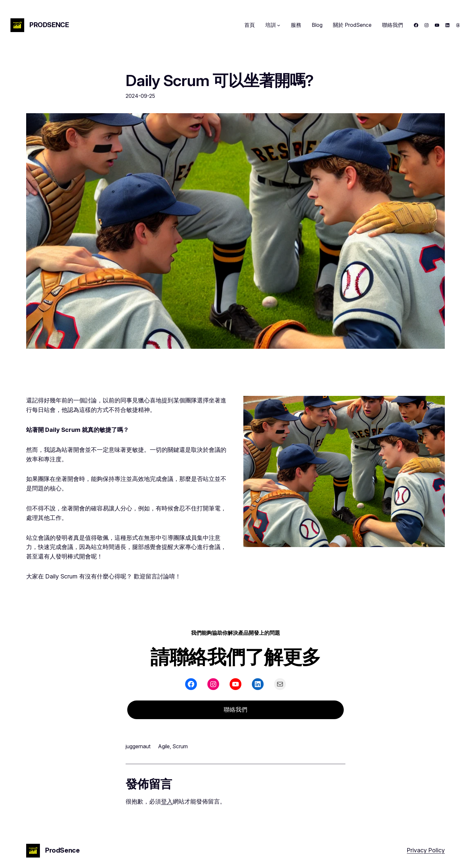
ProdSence (49, 25)
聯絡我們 (235, 709)
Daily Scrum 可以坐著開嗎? (219, 80)
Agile (164, 746)
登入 (167, 801)
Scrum (180, 746)
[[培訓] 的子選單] (279, 25)
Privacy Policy (426, 850)
